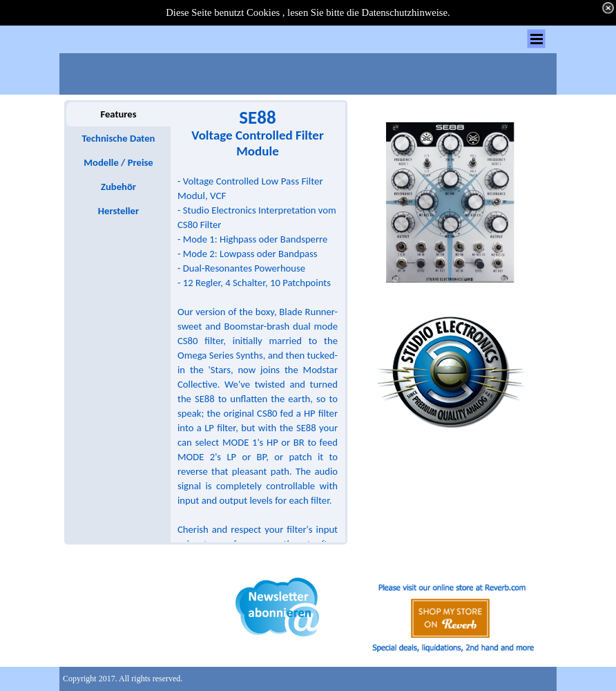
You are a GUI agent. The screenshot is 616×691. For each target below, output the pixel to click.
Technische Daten (119, 138)
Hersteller (118, 211)
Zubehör (118, 187)
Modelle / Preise (118, 162)
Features (118, 114)
